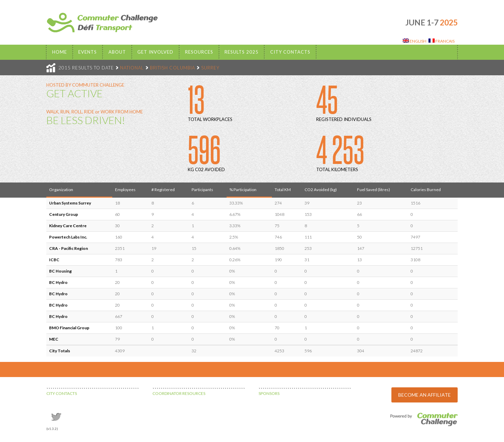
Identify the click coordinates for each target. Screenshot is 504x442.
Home (60, 52)
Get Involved (155, 52)
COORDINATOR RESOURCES (179, 393)
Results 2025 (242, 52)
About (117, 52)
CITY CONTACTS (62, 393)
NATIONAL (132, 68)
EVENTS (88, 52)
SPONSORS (269, 393)
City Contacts (290, 52)
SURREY (210, 68)
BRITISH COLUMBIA (173, 68)
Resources (199, 52)
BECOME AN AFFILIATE (425, 395)
